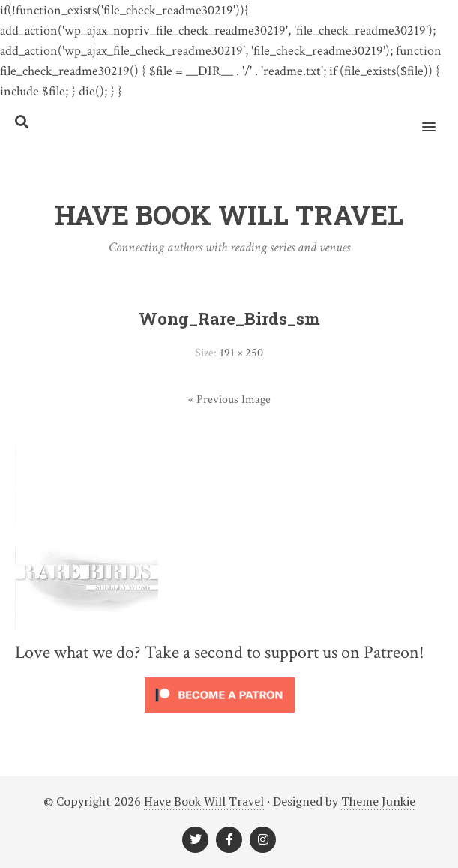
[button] (437, 117)
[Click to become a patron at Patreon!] (220, 716)
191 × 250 (241, 353)
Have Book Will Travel (204, 801)
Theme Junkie (378, 801)
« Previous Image (229, 399)
